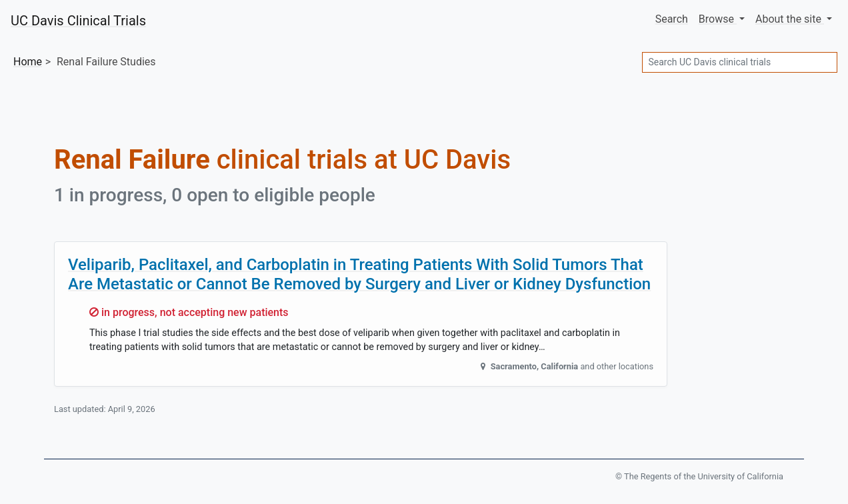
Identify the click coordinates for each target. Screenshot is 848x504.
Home (28, 62)
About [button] (790, 19)
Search (672, 19)
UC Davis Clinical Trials (78, 21)
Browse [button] (718, 19)
